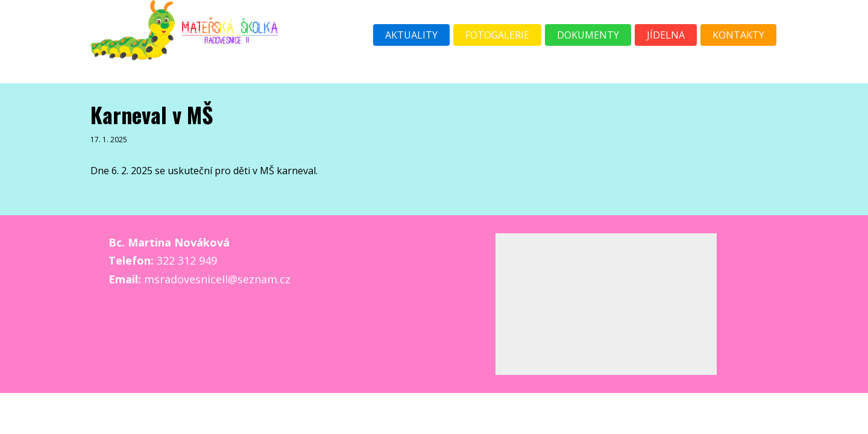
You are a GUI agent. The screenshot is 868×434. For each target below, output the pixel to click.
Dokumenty (588, 35)
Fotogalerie (497, 35)
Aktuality (411, 35)
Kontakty (738, 35)
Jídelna (666, 35)
